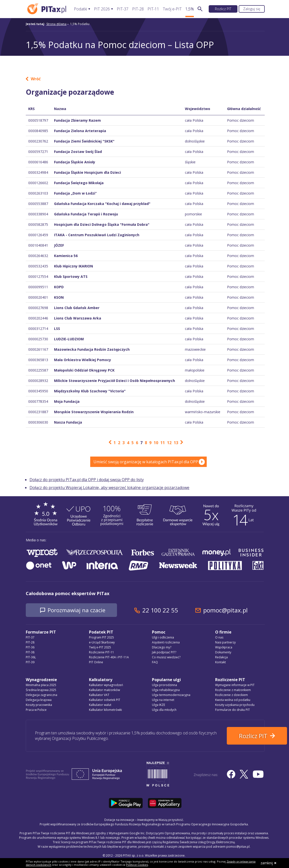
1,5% (190, 9)
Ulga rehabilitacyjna (166, 690)
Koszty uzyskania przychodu (235, 705)
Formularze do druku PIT (232, 710)
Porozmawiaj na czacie (82, 610)
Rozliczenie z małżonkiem (233, 690)
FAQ (155, 663)
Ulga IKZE (159, 705)
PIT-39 (30, 663)
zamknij (269, 863)
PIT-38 (30, 653)
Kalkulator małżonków (104, 690)
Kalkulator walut (100, 705)
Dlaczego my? (162, 648)
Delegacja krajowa (39, 700)
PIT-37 (123, 9)
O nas (219, 638)
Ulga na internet (163, 700)
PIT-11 (153, 9)
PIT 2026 (102, 9)
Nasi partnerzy (225, 643)
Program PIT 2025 (101, 638)
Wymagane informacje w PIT (235, 685)
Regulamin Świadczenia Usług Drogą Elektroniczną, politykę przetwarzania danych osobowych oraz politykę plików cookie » (176, 858)
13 (176, 443)
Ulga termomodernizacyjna (171, 695)
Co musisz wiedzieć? (166, 658)
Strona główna (56, 24)
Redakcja (221, 658)
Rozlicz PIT (223, 9)
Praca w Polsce (36, 710)
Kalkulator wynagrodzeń (106, 685)
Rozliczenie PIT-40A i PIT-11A (109, 658)
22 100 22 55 (171, 610)
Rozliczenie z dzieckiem (231, 695)
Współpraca (224, 648)
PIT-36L (31, 658)
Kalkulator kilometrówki (105, 710)
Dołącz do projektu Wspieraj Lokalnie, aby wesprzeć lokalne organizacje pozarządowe (109, 488)
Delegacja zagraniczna (42, 695)
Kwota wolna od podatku (233, 700)
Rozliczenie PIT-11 (101, 653)
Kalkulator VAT (99, 695)
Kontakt (220, 663)
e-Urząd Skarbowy (102, 643)
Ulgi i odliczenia (163, 638)
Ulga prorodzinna (164, 685)
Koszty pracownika (39, 705)
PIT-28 (138, 9)
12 (169, 443)
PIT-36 (30, 648)
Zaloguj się (252, 9)
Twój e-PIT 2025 (100, 648)
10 (156, 443)
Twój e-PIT (172, 9)
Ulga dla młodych (164, 710)
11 (163, 443)
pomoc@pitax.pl (236, 610)
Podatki (80, 9)
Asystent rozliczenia (166, 643)
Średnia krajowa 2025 (41, 690)
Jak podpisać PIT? (164, 653)
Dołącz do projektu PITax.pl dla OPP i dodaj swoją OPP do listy (87, 480)
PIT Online (96, 663)
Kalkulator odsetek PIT (105, 700)
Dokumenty (223, 653)
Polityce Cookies (137, 865)
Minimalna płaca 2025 (41, 685)
